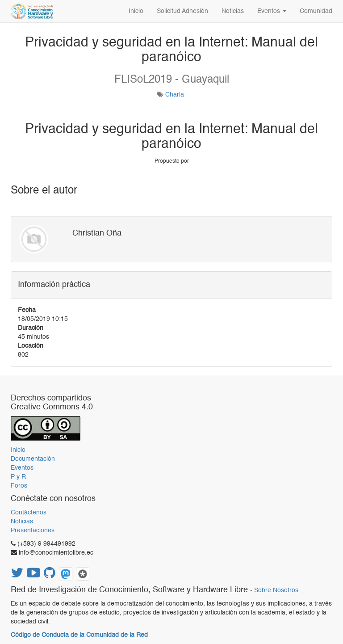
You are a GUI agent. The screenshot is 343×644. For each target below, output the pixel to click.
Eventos (22, 468)
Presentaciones (33, 530)
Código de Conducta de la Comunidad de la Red (79, 635)
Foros (19, 486)
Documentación (33, 459)
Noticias (22, 522)
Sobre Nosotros (276, 591)
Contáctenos (29, 513)
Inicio (18, 450)
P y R (18, 477)
